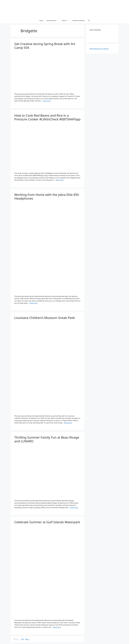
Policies (66, 20)
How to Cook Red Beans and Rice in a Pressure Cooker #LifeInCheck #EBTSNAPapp (47, 117)
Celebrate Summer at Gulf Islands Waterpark (47, 522)
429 (23, 639)
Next (28, 639)
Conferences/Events (78, 20)
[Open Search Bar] (89, 20)
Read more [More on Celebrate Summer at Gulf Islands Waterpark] (57, 627)
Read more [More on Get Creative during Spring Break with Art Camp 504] (47, 101)
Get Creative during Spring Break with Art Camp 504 (45, 46)
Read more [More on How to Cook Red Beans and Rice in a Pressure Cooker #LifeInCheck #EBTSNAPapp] (60, 180)
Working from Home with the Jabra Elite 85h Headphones (47, 197)
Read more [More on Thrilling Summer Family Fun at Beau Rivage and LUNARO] (74, 508)
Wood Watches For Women (99, 49)
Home (41, 20)
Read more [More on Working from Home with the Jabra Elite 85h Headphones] (34, 303)
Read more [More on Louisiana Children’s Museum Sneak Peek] (68, 423)
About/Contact (53, 20)
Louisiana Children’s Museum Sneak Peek (45, 318)
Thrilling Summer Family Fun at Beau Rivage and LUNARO (47, 439)
